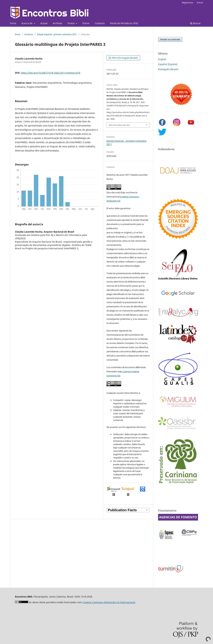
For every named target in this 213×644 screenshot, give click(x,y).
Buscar (195, 23)
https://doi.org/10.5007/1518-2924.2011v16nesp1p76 (51, 73)
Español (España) (168, 64)
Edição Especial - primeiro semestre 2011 (57, 34)
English (162, 59)
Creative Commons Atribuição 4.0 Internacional (109, 602)
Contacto (100, 23)
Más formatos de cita (119, 125)
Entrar (86, 23)
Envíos (71, 23)
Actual (44, 23)
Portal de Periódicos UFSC (124, 23)
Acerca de (27, 23)
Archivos (57, 23)
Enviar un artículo (170, 39)
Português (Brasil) (168, 69)
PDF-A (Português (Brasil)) (124, 58)
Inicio (13, 23)
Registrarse (187, 2)
